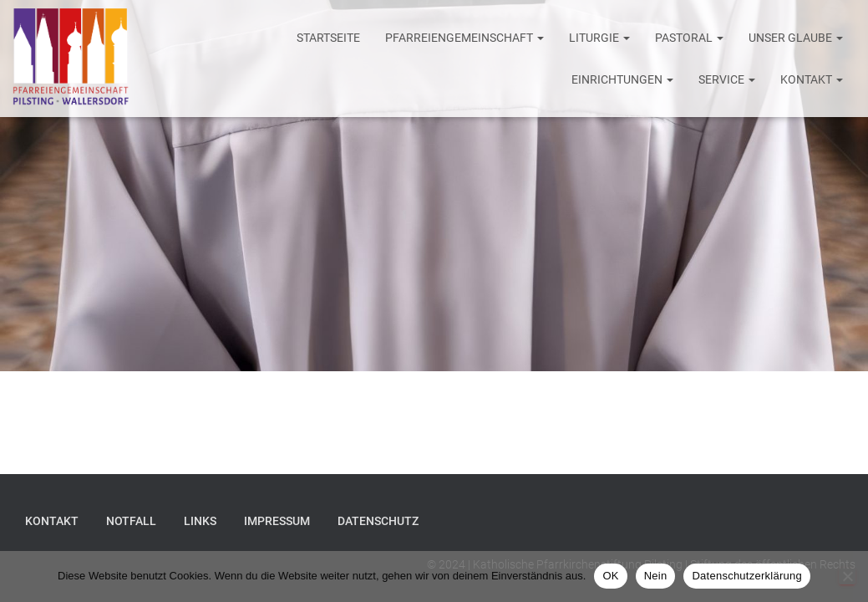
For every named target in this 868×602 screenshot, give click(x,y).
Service (727, 79)
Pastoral (689, 38)
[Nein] (847, 576)
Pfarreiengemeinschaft (464, 38)
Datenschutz (378, 521)
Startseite (328, 38)
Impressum (277, 521)
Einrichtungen (622, 79)
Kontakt (812, 79)
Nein (656, 576)
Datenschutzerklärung (746, 576)
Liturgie (599, 38)
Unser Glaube (796, 38)
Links (200, 521)
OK (610, 576)
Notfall (131, 521)
